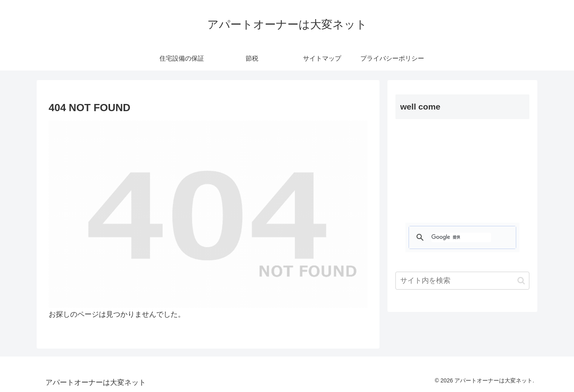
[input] (462, 281)
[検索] (461, 237)
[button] (521, 281)
